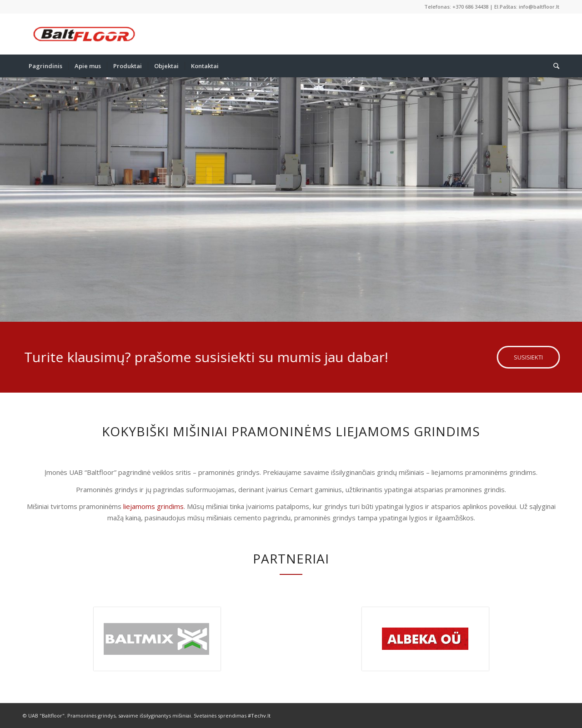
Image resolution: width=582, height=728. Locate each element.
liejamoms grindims (153, 506)
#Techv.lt (259, 716)
